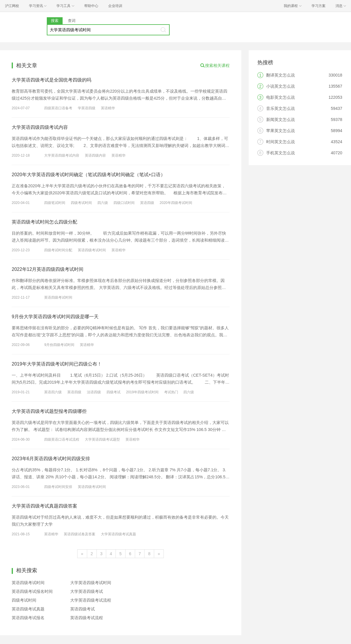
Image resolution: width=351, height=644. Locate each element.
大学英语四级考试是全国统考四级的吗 (51, 80)
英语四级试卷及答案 (80, 534)
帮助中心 (91, 6)
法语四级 (94, 392)
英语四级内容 (95, 155)
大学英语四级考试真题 (118, 534)
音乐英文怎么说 (281, 108)
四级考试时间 (81, 203)
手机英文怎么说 (281, 153)
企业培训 (115, 6)
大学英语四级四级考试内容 (40, 127)
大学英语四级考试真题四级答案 (44, 506)
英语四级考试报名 (28, 618)
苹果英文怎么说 (281, 131)
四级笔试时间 (55, 203)
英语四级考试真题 (28, 609)
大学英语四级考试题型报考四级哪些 (49, 411)
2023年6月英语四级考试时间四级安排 (51, 459)
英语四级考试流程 (87, 618)
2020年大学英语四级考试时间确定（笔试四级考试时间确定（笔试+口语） (88, 175)
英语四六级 (53, 392)
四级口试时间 (124, 203)
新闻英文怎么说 (281, 120)
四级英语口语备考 (58, 108)
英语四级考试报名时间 (32, 591)
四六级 (103, 203)
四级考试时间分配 (58, 250)
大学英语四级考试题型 (102, 439)
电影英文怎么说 (281, 97)
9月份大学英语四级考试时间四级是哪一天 (55, 317)
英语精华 (108, 108)
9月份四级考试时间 (59, 345)
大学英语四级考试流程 (91, 600)
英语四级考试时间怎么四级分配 (44, 222)
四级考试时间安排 (58, 487)
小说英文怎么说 (281, 86)
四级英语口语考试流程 (62, 439)
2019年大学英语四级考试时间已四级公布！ (57, 364)
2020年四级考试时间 (176, 203)
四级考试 (113, 392)
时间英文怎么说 (281, 142)
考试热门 (171, 392)
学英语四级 (87, 108)
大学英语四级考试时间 (91, 583)
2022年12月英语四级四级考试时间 (48, 269)
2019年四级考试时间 (142, 392)
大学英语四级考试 (87, 591)
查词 (72, 21)
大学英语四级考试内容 (62, 155)
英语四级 (147, 203)
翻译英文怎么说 (281, 75)
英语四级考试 (82, 609)
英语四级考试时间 (92, 250)
